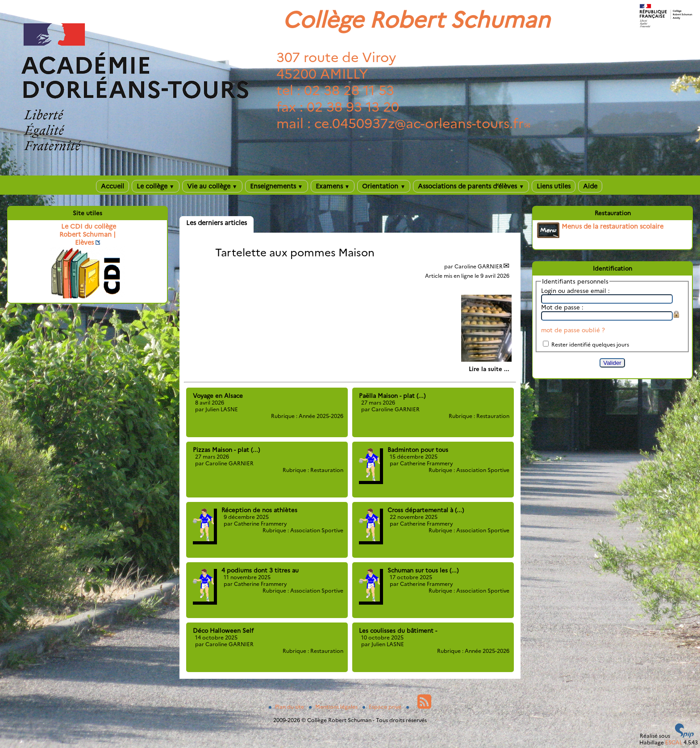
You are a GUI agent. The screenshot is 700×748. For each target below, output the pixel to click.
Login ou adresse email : (575, 291)
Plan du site (287, 707)
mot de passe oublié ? (573, 330)
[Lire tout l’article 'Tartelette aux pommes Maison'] (489, 369)
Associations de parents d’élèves (471, 186)
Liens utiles (554, 186)
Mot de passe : (562, 307)
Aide (590, 186)
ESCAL (674, 742)
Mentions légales (334, 707)
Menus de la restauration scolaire (612, 226)
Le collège (156, 186)
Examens (333, 186)
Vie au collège (212, 186)
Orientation (384, 186)
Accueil (112, 186)
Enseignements (277, 186)
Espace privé (383, 707)
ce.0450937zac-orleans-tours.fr (419, 123)
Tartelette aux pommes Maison (295, 253)
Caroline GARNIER (479, 266)
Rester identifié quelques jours (590, 345)
